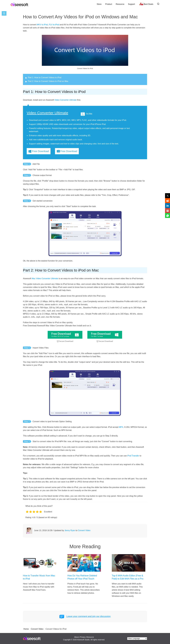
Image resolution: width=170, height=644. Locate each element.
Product (109, 4)
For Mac (89, 114)
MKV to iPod (42, 25)
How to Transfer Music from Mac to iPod (39, 577)
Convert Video (84, 530)
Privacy (83, 637)
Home (26, 629)
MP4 (121, 427)
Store (99, 4)
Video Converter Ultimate (65, 100)
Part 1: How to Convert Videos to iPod (45, 78)
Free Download (40, 151)
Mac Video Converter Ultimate (45, 279)
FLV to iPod (54, 25)
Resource (120, 4)
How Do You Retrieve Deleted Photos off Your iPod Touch (82, 577)
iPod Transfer (133, 456)
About (76, 637)
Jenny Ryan (70, 530)
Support (132, 4)
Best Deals (148, 4)
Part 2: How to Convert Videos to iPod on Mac (48, 81)
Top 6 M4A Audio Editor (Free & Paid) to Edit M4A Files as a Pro (128, 577)
